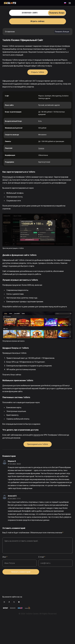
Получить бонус (57, 13)
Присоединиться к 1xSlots (38, 444)
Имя (5, 557)
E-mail (42, 557)
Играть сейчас (37, 21)
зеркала (37, 435)
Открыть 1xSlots (38, 72)
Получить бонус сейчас (12, 375)
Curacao (41, 148)
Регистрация (8, 177)
